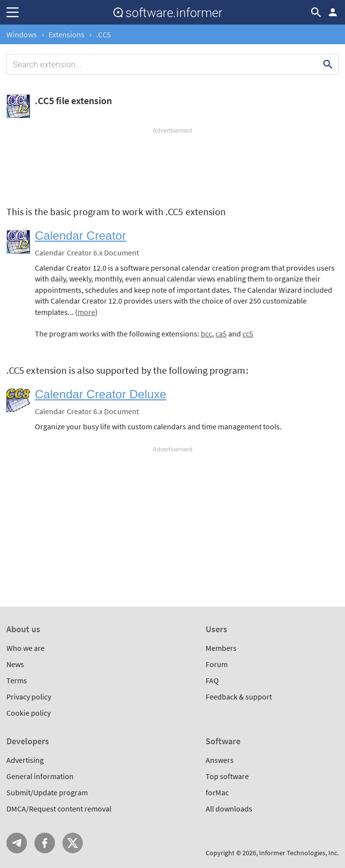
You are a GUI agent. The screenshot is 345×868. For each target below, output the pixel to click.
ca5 (221, 334)
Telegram (17, 843)
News (15, 664)
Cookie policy (28, 713)
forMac (217, 792)
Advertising (25, 760)
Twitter (73, 843)
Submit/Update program (47, 792)
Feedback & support (239, 697)
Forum (217, 664)
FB (45, 843)
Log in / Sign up (333, 12)
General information (40, 776)
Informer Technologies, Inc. (299, 853)
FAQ (212, 680)
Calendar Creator (80, 236)
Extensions (66, 34)
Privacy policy (29, 697)
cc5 (248, 334)
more (86, 312)
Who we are (26, 648)
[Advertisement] (172, 165)
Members (221, 648)
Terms (17, 680)
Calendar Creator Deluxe (101, 394)
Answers (220, 760)
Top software (227, 776)
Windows (22, 34)
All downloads (229, 809)
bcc (206, 334)
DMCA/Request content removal (59, 809)
